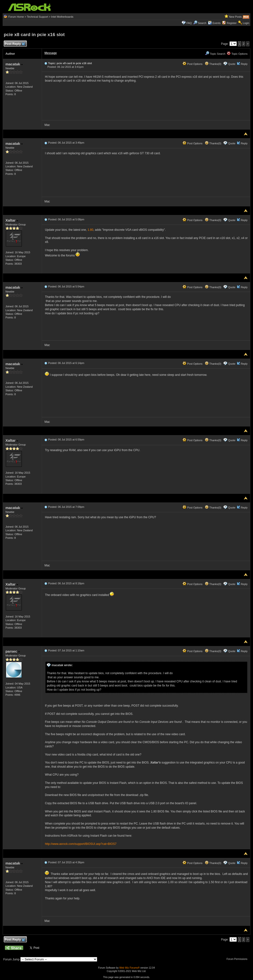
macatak (14, 64)
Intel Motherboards (62, 17)
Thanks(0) (213, 64)
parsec (13, 651)
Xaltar (12, 220)
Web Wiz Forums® (129, 968)
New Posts (235, 17)
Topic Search (215, 54)
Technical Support (37, 17)
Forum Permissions (238, 959)
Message (51, 53)
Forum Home (16, 17)
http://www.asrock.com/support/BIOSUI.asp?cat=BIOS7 (81, 844)
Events (214, 23)
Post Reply (15, 44)
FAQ (189, 23)
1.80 (91, 230)
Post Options (192, 64)
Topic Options (237, 54)
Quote (232, 64)
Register (232, 23)
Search (202, 23)
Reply (244, 64)
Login (246, 23)
